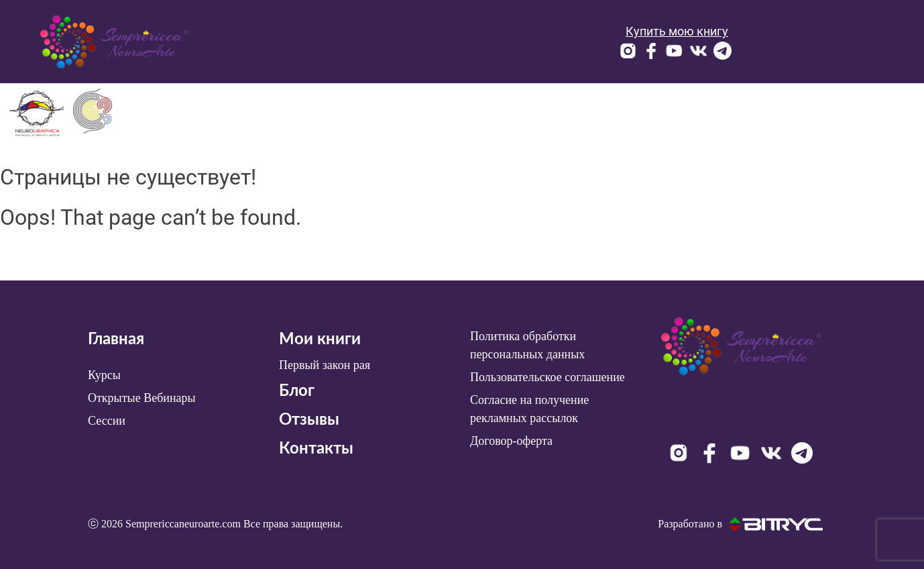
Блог (297, 391)
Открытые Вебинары (142, 398)
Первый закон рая (325, 365)
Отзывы (309, 420)
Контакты (316, 449)
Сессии (107, 421)
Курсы (104, 375)
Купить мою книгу (677, 31)
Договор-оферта (511, 441)
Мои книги (320, 340)
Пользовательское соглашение (547, 377)
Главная (116, 340)
